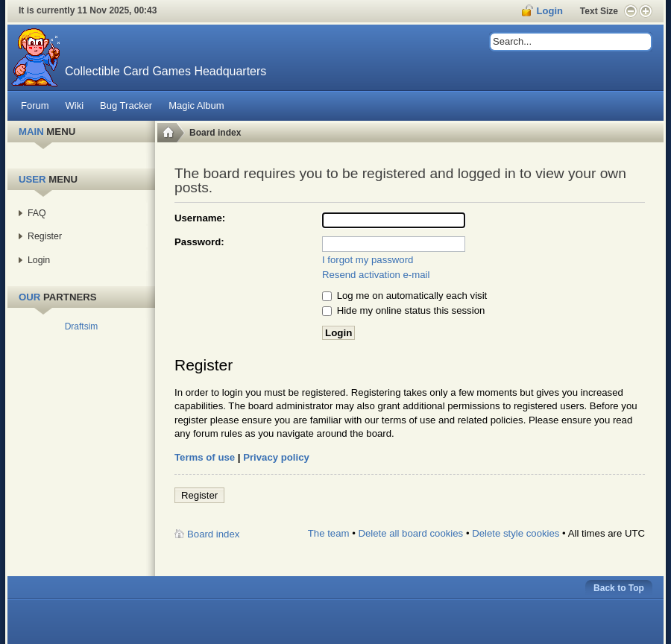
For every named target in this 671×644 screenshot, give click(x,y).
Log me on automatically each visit (404, 296)
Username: (200, 218)
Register (199, 495)
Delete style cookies (516, 533)
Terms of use (205, 457)
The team (329, 533)
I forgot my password (368, 260)
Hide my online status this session (403, 310)
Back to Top (619, 588)
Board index (215, 133)
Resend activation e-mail (376, 275)
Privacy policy (276, 457)
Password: (199, 242)
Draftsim (82, 326)
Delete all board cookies (410, 533)
